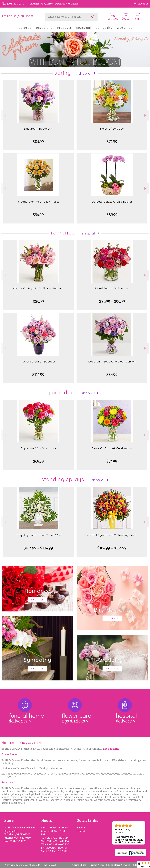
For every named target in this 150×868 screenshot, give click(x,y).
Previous (5, 115)
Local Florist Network (119, 865)
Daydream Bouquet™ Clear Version (112, 362)
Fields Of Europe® (112, 129)
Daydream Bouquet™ (38, 129)
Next (145, 115)
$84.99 (38, 142)
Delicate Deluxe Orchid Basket (112, 202)
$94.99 (38, 215)
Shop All (85, 73)
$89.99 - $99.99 (112, 302)
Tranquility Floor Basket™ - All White (38, 535)
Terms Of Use (79, 865)
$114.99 (38, 375)
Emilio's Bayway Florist (18, 16)
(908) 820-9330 (16, 4)
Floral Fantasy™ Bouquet (112, 288)
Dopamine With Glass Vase (38, 448)
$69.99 (38, 461)
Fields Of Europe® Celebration (112, 448)
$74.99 (112, 142)
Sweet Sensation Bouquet (38, 362)
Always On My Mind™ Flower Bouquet (38, 288)
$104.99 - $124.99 (38, 548)
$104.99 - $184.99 (112, 548)
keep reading (111, 749)
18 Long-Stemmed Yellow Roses (38, 202)
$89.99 (112, 215)
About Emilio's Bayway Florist (22, 743)
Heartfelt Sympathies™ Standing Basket (112, 535)
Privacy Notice (97, 865)
